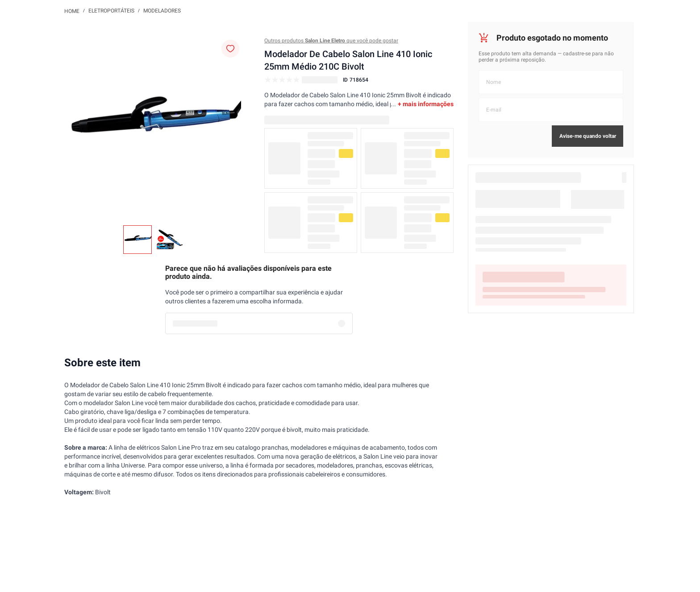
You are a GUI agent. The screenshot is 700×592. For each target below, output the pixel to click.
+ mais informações (426, 104)
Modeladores (162, 11)
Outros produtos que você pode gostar (331, 41)
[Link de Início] (72, 11)
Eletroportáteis (111, 11)
